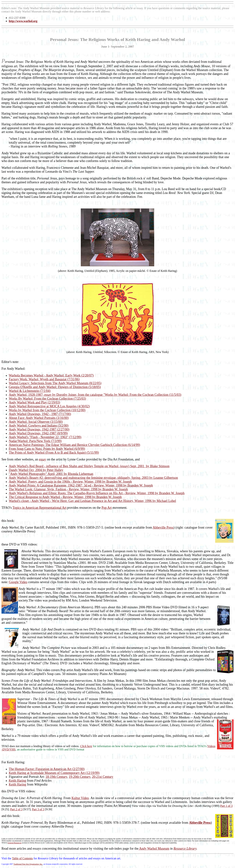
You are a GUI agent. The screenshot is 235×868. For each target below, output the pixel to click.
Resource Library (185, 849)
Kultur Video (80, 798)
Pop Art (107, 508)
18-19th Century (56, 777)
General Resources (15, 843)
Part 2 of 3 (16, 809)
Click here (86, 746)
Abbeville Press (163, 527)
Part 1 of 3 (226, 806)
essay (43, 459)
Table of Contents (22, 858)
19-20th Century (79, 777)
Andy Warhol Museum (154, 849)
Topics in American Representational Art (39, 508)
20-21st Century (103, 777)
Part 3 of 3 (38, 809)
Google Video (18, 582)
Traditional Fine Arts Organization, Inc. (28, 864)
